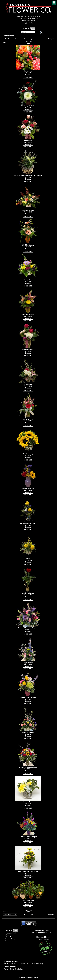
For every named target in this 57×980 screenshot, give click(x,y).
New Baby (24, 963)
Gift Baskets (19, 969)
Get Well (32, 963)
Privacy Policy (10, 939)
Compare (51, 39)
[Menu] (54, 3)
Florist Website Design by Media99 (29, 977)
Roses (12, 969)
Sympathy (40, 963)
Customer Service (11, 933)
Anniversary (15, 963)
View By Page (28, 39)
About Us (8, 935)
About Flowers (10, 937)
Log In (33, 28)
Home (7, 941)
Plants (6, 969)
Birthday (7, 963)
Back (5, 42)
